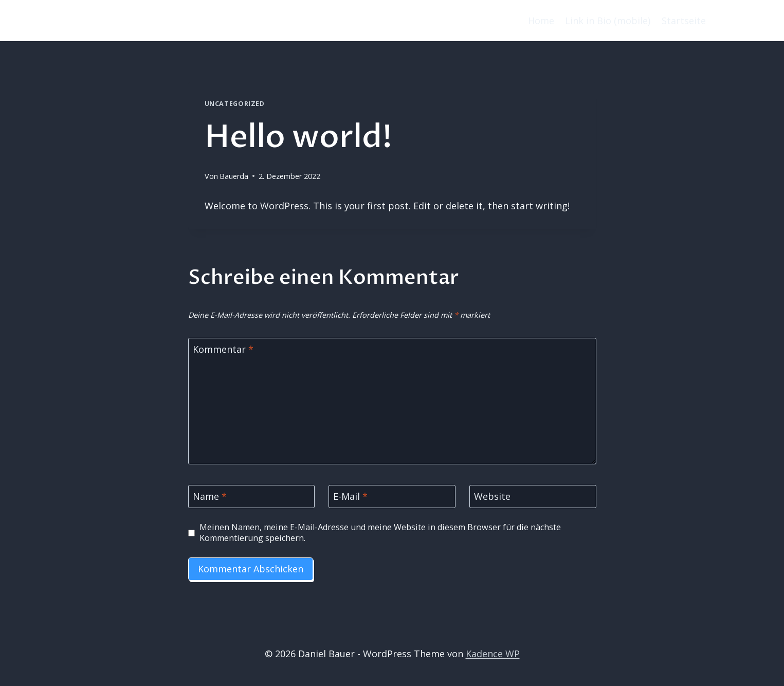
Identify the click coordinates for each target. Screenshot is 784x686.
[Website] (533, 497)
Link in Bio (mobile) (608, 21)
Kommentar (223, 349)
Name (210, 497)
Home (541, 21)
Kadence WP (493, 654)
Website (492, 497)
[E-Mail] (392, 497)
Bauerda (234, 176)
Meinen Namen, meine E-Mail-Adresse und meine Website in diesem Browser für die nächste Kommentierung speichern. (380, 533)
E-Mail (350, 497)
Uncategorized (235, 104)
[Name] (252, 497)
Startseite (684, 21)
